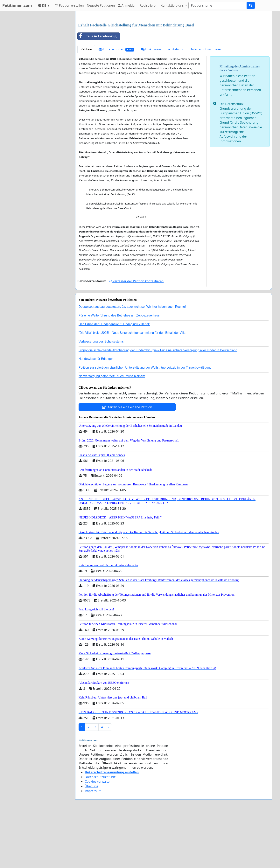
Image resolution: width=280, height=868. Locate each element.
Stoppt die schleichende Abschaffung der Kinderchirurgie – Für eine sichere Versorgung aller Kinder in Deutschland (158, 405)
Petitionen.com (17, 5)
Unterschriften (116, 104)
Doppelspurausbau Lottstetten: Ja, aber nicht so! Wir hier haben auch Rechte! (132, 361)
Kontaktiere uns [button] (173, 5)
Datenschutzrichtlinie (205, 104)
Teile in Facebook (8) (98, 91)
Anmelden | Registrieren (138, 5)
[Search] (218, 5)
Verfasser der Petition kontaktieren (136, 336)
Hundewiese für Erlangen (96, 413)
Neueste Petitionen (101, 5)
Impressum (93, 845)
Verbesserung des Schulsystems (101, 396)
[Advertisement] (174, 45)
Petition (86, 104)
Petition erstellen (69, 5)
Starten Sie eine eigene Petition (127, 462)
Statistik (175, 104)
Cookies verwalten (98, 836)
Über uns (91, 841)
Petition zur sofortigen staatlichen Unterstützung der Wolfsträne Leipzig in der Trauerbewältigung (145, 422)
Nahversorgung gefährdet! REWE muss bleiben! (112, 431)
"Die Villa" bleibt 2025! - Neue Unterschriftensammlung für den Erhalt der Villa (132, 387)
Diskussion (151, 104)
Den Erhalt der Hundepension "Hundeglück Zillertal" (114, 379)
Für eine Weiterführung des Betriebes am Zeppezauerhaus (119, 370)
